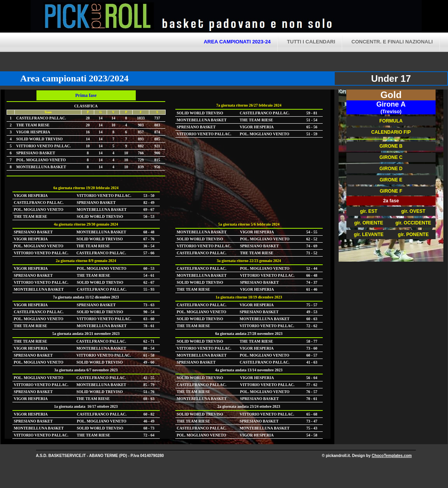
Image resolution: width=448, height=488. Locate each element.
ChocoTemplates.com (392, 456)
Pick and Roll (298, 17)
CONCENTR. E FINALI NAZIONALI (392, 42)
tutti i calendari (311, 42)
